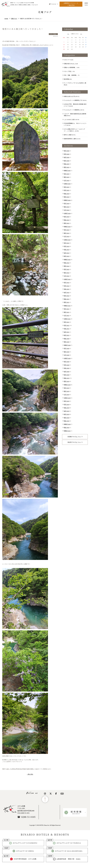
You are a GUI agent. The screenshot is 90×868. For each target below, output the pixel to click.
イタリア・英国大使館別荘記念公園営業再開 (75, 115)
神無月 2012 (67, 431)
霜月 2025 (67, 167)
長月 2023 (67, 230)
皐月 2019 (67, 401)
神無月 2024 (67, 200)
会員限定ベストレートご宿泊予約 (71, 4)
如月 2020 (67, 372)
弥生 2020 (67, 368)
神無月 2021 (67, 306)
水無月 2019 (67, 398)
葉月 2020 (67, 352)
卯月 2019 (67, 404)
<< (68, 34)
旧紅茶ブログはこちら (74, 442)
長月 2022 (67, 269)
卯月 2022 (67, 286)
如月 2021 (67, 332)
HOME (6, 19)
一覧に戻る (30, 774)
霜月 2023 (67, 223)
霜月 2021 (67, 302)
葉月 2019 (67, 391)
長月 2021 (67, 309)
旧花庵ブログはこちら (74, 437)
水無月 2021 (67, 319)
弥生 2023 (67, 250)
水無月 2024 (67, 213)
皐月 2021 (67, 322)
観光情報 (68, 79)
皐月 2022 (67, 283)
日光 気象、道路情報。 (72, 75)
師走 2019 (67, 378)
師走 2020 (67, 339)
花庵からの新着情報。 (72, 67)
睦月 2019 (67, 414)
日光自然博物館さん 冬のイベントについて (75, 124)
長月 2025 (67, 174)
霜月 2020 (67, 342)
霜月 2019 (67, 381)
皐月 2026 (67, 151)
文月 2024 (67, 210)
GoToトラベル (69, 60)
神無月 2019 (67, 385)
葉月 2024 (67, 207)
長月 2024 (67, 203)
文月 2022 (67, 276)
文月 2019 (67, 395)
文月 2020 (67, 355)
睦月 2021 (67, 335)
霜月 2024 (67, 197)
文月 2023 (67, 236)
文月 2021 (67, 315)
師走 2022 (67, 263)
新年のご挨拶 (70, 135)
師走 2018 (67, 421)
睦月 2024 (67, 217)
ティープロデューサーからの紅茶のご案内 (75, 84)
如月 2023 (67, 253)
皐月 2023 (67, 243)
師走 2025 (67, 164)
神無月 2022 (67, 260)
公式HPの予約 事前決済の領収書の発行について (75, 105)
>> (81, 34)
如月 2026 (67, 157)
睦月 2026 (67, 161)
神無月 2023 (67, 227)
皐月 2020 (67, 362)
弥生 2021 (67, 329)
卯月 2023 (67, 246)
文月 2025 (67, 180)
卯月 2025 (67, 190)
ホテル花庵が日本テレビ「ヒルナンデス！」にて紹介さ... (74, 130)
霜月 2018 (67, 418)
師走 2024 (67, 194)
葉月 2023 (67, 233)
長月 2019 (67, 388)
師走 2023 (67, 220)
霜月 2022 (67, 266)
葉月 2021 (67, 312)
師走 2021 (67, 299)
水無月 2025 (67, 184)
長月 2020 (67, 348)
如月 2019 (67, 411)
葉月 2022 (67, 273)
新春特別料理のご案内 (72, 139)
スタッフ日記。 (69, 71)
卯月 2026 (67, 154)
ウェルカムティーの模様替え (74, 110)
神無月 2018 (67, 424)
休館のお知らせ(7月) (72, 96)
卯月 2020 (67, 365)
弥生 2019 (67, 408)
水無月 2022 (67, 279)
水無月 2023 (67, 240)
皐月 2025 (67, 187)
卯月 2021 (67, 325)
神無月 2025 (67, 171)
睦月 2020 (67, 375)
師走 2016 (67, 428)
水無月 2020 (67, 358)
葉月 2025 (67, 177)
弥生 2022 (67, 289)
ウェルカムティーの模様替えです (75, 100)
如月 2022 (67, 292)
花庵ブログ (14, 19)
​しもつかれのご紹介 (71, 120)
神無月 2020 (67, 345)
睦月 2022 (67, 296)
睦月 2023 (67, 256)
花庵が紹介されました (71, 64)
